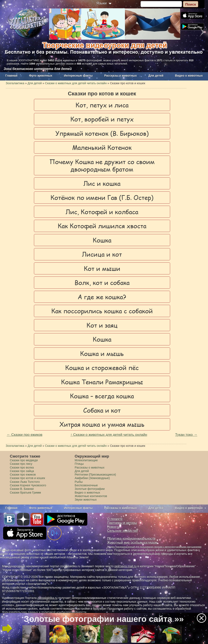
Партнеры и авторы (122, 523)
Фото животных (41, 76)
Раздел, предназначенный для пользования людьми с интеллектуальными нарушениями (154, 547)
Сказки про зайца (22, 471)
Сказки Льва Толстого (25, 482)
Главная (11, 76)
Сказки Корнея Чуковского (28, 485)
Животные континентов (91, 496)
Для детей (156, 76)
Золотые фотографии (90, 489)
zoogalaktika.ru (47, 598)
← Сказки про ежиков (25, 435)
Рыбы (79, 482)
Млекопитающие (86, 460)
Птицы (79, 464)
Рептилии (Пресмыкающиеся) (95, 475)
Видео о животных (189, 76)
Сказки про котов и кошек (28, 478)
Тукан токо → (186, 435)
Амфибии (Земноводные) (92, 478)
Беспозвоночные (86, 485)
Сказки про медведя (24, 460)
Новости (114, 527)
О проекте (115, 519)
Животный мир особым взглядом (132, 542)
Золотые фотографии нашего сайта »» (104, 619)
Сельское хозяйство (122, 531)
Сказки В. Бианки (22, 489)
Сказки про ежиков (23, 475)
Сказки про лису (21, 464)
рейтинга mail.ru (126, 566)
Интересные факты (78, 76)
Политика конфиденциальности (131, 539)
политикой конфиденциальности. (64, 612)
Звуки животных (86, 500)
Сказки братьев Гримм (25, 493)
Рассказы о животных (120, 76)
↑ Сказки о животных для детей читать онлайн (109, 435)
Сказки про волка (22, 467)
